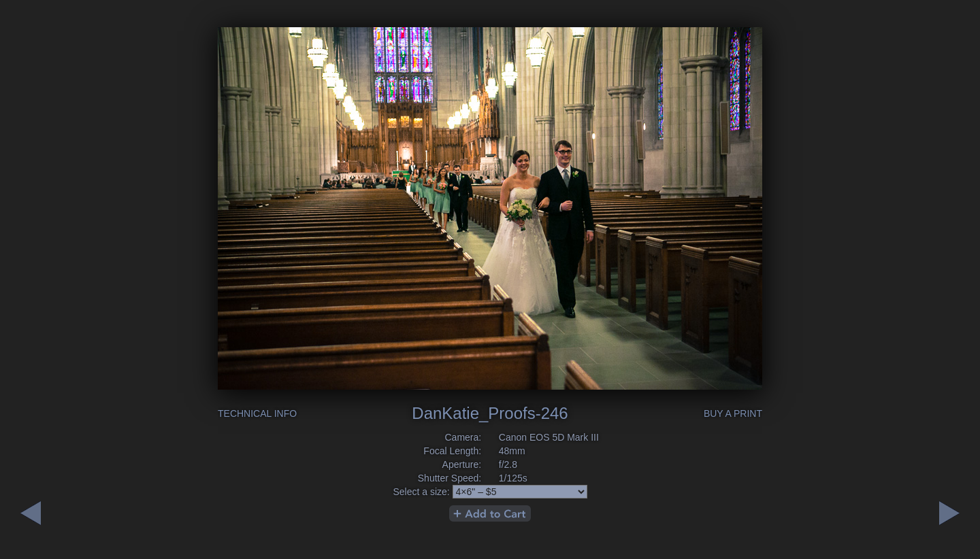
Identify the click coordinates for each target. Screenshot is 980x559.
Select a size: (421, 492)
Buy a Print (733, 413)
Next (31, 513)
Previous (949, 513)
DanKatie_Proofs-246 (490, 413)
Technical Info (257, 413)
